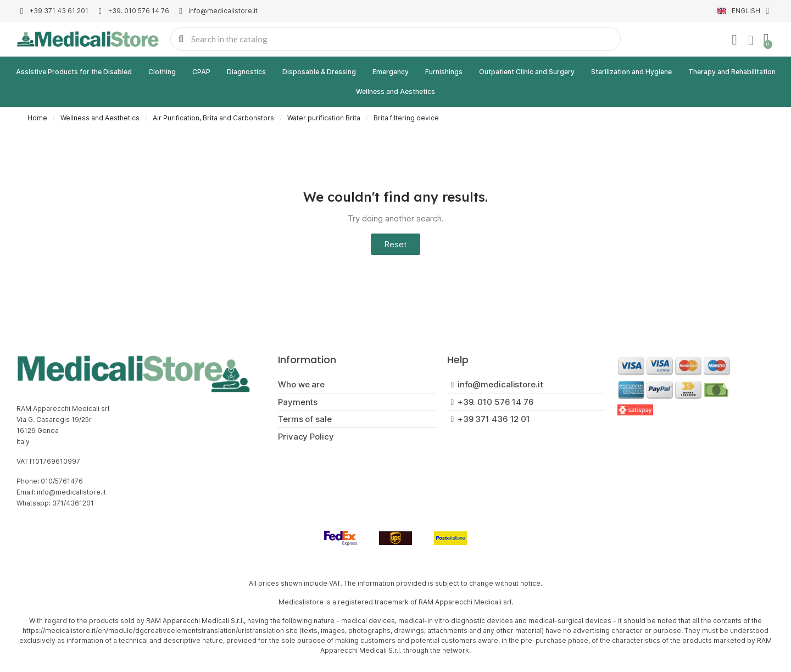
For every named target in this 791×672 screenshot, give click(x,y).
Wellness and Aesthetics (396, 91)
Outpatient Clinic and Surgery (527, 72)
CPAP (201, 72)
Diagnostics (246, 72)
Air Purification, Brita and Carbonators (213, 118)
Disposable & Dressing (319, 72)
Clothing (162, 72)
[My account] (734, 40)
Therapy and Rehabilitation (732, 72)
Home (37, 118)
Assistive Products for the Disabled (74, 72)
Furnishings (444, 72)
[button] (396, 244)
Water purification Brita (324, 118)
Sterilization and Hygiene (631, 72)
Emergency (391, 72)
